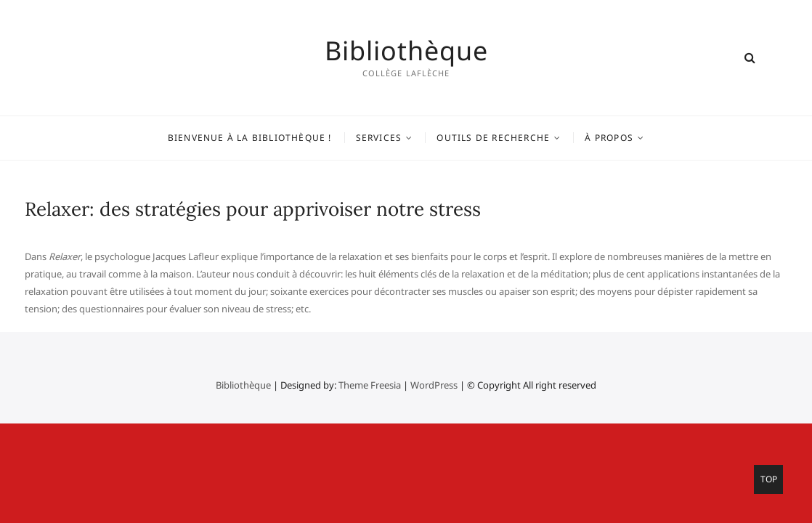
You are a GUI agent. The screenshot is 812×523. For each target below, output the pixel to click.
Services (379, 138)
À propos (609, 138)
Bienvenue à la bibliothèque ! (250, 138)
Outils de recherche (493, 138)
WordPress (434, 385)
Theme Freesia (370, 385)
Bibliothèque (406, 51)
